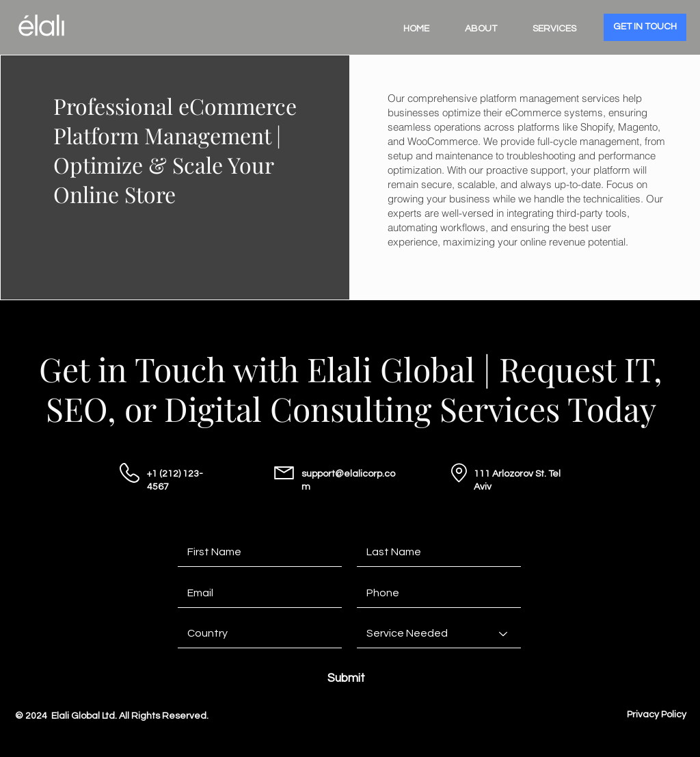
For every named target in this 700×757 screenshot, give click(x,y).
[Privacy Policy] (657, 715)
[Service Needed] (439, 634)
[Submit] (346, 679)
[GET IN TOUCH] (645, 27)
